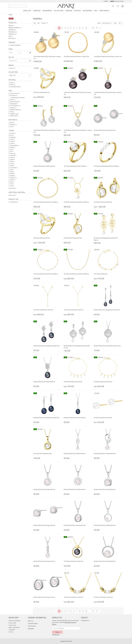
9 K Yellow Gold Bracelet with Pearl (73, 382)
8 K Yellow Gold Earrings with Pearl (103, 202)
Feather (13, 147)
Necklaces (13, 32)
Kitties (12, 162)
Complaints (12, 630)
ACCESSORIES (87, 11)
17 (96, 28)
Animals (13, 133)
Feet (12, 149)
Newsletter (31, 629)
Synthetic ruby (14, 114)
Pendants (13, 34)
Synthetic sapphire (16, 110)
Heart (13, 158)
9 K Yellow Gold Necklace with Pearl (103, 597)
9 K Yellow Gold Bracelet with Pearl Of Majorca (46, 202)
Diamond (14, 95)
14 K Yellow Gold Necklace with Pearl (43, 310)
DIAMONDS (37, 11)
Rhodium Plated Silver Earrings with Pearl (105, 130)
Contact (11, 632)
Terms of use (12, 625)
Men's (12, 123)
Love (12, 170)
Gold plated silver (16, 87)
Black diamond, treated (19, 98)
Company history (33, 623)
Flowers (13, 153)
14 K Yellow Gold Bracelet (101, 274)
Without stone (14, 116)
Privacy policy (32, 626)
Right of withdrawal (14, 627)
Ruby (12, 112)
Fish (12, 151)
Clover (12, 143)
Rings (11, 25)
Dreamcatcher (15, 145)
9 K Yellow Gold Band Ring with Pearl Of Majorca (106, 166)
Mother (13, 174)
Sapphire (13, 108)
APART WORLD (104, 11)
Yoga (12, 186)
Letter (12, 166)
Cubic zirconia (15, 93)
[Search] (10, 6)
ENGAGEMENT (47, 11)
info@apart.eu (85, 621)
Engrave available (16, 45)
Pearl (13, 100)
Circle (13, 141)
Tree (12, 184)
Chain (12, 139)
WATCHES (77, 11)
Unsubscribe (56, 635)
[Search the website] (18, 6)
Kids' (12, 127)
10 (86, 28)
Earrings (12, 30)
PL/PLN (122, 1)
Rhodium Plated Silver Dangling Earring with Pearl (107, 310)
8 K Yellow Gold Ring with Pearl (42, 92)
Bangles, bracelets (15, 28)
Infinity (13, 159)
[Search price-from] (13, 53)
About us (30, 621)
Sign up (57, 632)
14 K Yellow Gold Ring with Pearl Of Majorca (75, 166)
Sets (11, 36)
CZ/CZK (117, 1)
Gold (13, 83)
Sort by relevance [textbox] (106, 23)
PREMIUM (69, 11)
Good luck (13, 155)
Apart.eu (11, 15)
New (38, 23)
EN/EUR (112, 1)
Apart (13, 68)
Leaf (12, 164)
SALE (96, 11)
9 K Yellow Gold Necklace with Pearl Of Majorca (76, 202)
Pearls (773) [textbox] (13, 75)
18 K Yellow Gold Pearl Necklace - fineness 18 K (76, 57)
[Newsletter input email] (66, 628)
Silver (13, 85)
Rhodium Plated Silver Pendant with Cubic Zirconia (107, 346)
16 (93, 28)
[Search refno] (18, 61)
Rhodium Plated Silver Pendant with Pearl (44, 166)
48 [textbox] (119, 23)
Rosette (13, 176)
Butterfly (13, 137)
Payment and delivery (15, 621)
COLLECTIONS (59, 11)
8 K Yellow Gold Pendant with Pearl (73, 238)
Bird (12, 135)
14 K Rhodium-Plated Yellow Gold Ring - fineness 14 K (108, 57)
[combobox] (20, 75)
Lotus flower (14, 168)
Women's (14, 125)
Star (12, 182)
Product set (14, 202)
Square (13, 180)
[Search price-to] (23, 53)
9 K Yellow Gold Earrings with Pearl (103, 418)
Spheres (13, 178)
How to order (12, 623)
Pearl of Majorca (15, 106)
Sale (35, 23)
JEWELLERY (27, 11)
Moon (12, 172)
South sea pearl (15, 102)
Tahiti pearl (14, 104)
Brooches (12, 38)
